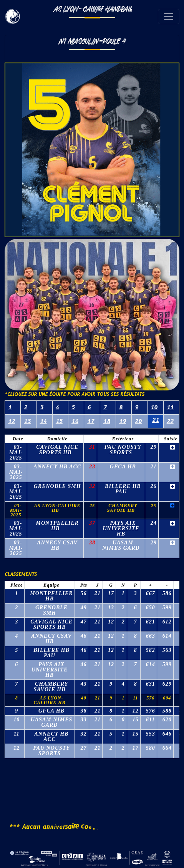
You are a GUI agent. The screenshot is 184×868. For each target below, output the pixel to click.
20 (138, 421)
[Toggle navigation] (169, 17)
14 (43, 421)
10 (154, 408)
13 (27, 421)
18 (107, 421)
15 (59, 421)
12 (12, 421)
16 (75, 421)
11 (170, 408)
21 (156, 420)
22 (170, 421)
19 (123, 421)
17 (91, 421)
